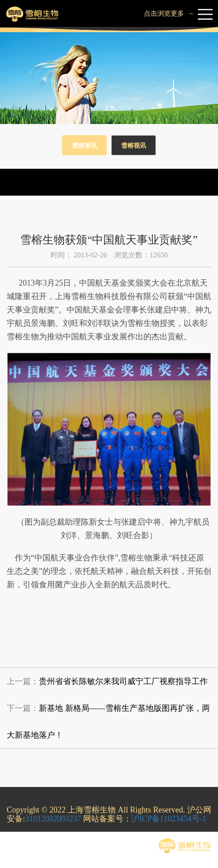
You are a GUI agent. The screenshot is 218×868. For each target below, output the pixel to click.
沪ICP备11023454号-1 (169, 819)
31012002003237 (53, 819)
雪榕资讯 (84, 146)
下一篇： (108, 722)
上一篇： (107, 681)
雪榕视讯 (134, 146)
